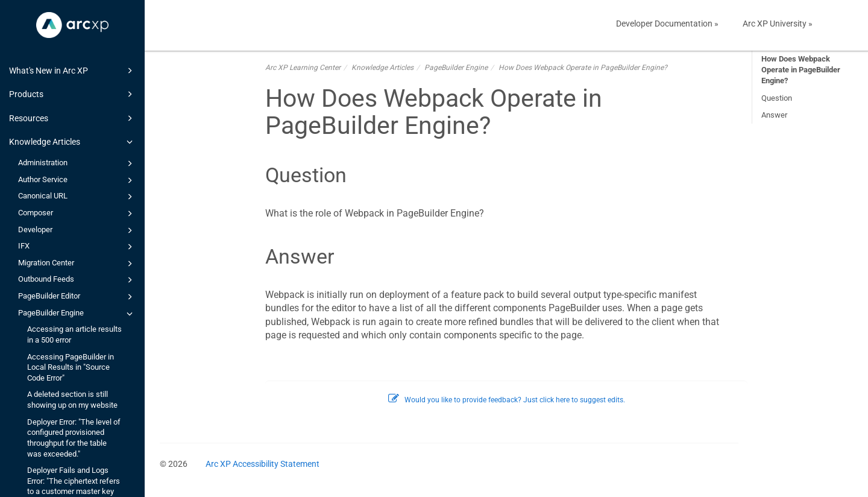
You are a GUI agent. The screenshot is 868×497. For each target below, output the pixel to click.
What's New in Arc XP (73, 71)
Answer (774, 115)
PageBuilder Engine (77, 314)
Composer (77, 214)
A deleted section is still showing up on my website (72, 400)
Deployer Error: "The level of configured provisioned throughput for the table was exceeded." (74, 438)
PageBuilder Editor (77, 297)
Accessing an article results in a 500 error (74, 334)
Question (777, 98)
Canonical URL (77, 197)
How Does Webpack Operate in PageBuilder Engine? (801, 70)
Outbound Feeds (77, 280)
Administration (77, 163)
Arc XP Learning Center (303, 68)
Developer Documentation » (667, 24)
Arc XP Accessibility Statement (263, 464)
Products (73, 94)
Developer (77, 230)
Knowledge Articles (73, 142)
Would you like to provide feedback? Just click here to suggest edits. (507, 400)
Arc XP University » (778, 24)
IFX (77, 247)
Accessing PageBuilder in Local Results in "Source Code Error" (71, 367)
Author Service (77, 180)
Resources (73, 118)
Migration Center (77, 264)
